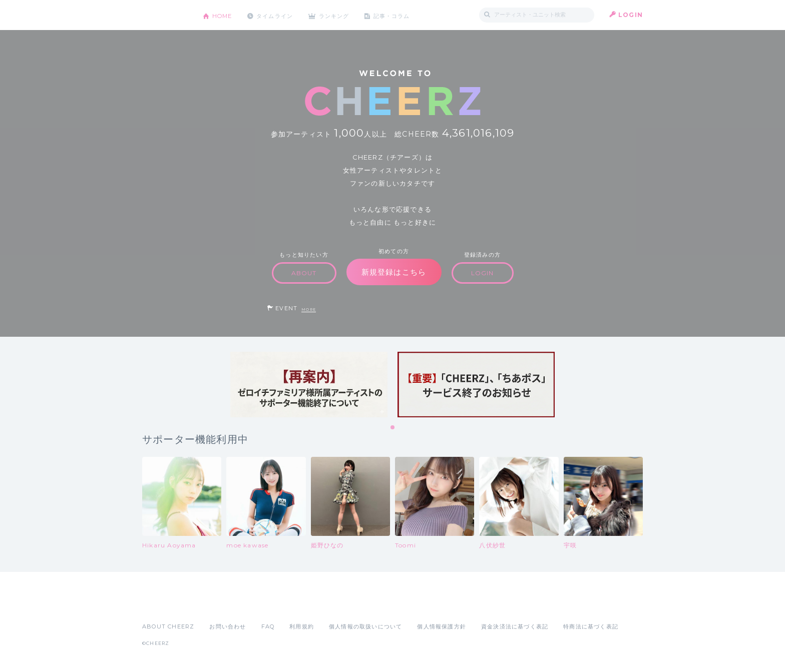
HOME (224, 15)
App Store (165, 604)
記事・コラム (404, 15)
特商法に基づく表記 (591, 626)
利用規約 (302, 626)
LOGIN (631, 15)
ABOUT (304, 273)
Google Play (218, 604)
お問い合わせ (228, 626)
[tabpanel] (309, 385)
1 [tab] (393, 428)
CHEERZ (165, 15)
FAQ (268, 626)
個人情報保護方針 (442, 626)
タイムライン (280, 15)
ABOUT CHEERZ (168, 626)
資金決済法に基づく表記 (515, 626)
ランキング (343, 15)
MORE (309, 309)
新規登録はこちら (394, 272)
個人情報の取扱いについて (365, 626)
